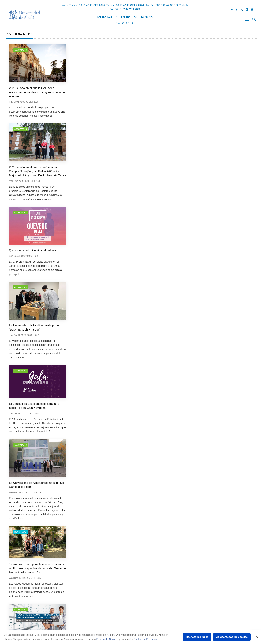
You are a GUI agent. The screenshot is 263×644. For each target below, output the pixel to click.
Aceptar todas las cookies (232, 637)
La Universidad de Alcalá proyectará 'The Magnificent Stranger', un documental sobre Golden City (99, 263)
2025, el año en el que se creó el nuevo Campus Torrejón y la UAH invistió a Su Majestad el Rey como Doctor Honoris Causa (100, 92)
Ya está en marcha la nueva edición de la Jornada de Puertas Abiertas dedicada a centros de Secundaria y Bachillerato (223, 358)
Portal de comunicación (125, 17)
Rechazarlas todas (197, 637)
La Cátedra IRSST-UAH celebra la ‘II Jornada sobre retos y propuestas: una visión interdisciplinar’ (100, 358)
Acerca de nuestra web (83, 628)
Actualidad (21, 50)
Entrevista (146, 220)
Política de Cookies (107, 639)
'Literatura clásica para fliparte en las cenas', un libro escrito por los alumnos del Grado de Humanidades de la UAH (163, 170)
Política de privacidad (82, 616)
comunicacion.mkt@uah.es (209, 619)
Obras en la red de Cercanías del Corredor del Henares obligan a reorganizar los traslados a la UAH (224, 263)
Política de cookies (81, 622)
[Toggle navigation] (247, 19)
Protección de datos (81, 610)
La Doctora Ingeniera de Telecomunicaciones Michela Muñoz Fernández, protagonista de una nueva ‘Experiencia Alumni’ (38, 446)
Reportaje (145, 133)
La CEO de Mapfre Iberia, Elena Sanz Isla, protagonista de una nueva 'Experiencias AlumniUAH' (36, 263)
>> (161, 576)
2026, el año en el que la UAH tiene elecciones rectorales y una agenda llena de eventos (37, 92)
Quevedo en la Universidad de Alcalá (158, 88)
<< (102, 576)
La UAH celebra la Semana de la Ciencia (223, 441)
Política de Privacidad (146, 639)
